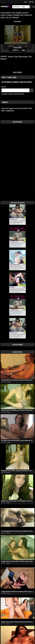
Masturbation (23, 56)
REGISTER (31, 2)
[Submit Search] (30, 7)
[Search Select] (25, 7)
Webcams (4, 59)
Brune (16, 56)
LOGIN (26, 2)
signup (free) (10, 110)
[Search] (17, 7)
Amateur (11, 56)
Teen (30, 56)
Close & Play (17, 48)
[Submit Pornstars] (31, 90)
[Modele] (15, 90)
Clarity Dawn (12, 77)
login (3, 110)
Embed (23, 50)
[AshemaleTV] (6, 7)
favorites (16, 50)
